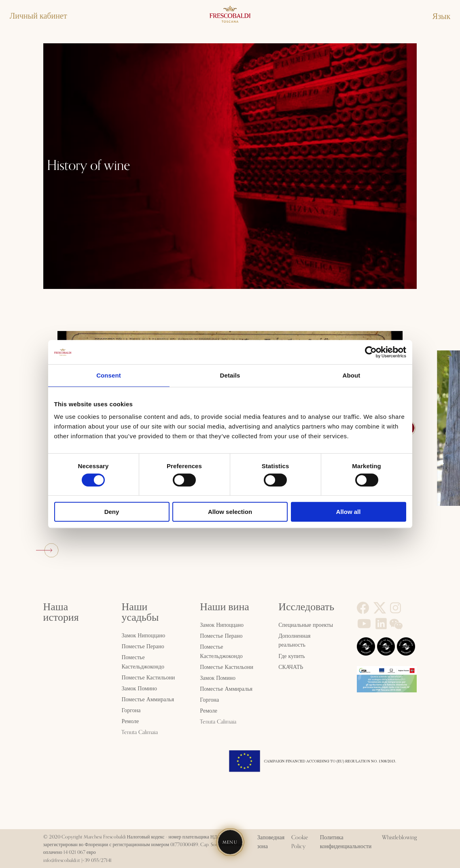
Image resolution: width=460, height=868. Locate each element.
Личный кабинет (38, 16)
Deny (112, 512)
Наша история (61, 612)
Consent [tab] (109, 375)
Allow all (349, 512)
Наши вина (224, 607)
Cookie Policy (300, 842)
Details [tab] (230, 375)
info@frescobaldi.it (62, 861)
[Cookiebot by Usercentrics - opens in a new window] (371, 352)
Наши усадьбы (140, 612)
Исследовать (306, 607)
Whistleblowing (399, 838)
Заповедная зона (271, 842)
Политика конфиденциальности (346, 842)
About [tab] (352, 375)
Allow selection (230, 512)
